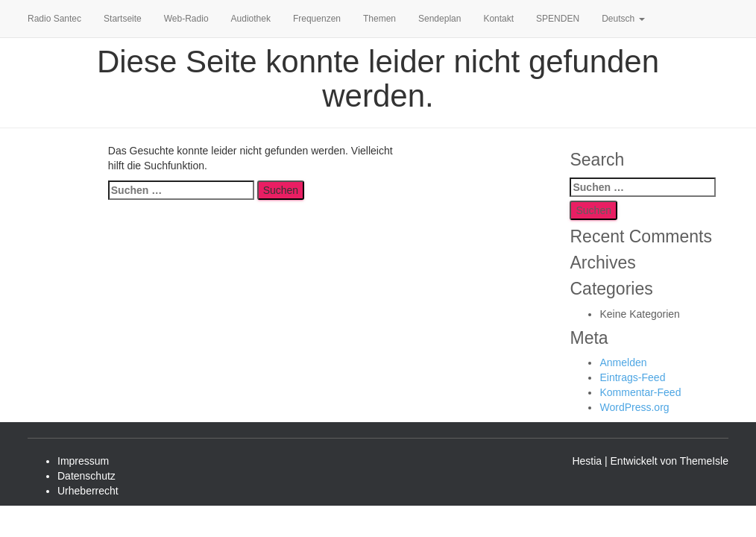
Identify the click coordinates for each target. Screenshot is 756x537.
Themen (379, 19)
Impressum (83, 461)
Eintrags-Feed (632, 377)
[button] (641, 19)
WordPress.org (634, 407)
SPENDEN (558, 19)
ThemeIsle (704, 461)
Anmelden (623, 362)
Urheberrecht (88, 491)
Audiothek (251, 19)
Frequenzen (317, 19)
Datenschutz (86, 476)
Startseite (123, 19)
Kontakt (498, 19)
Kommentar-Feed (640, 392)
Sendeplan (440, 19)
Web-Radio (186, 19)
